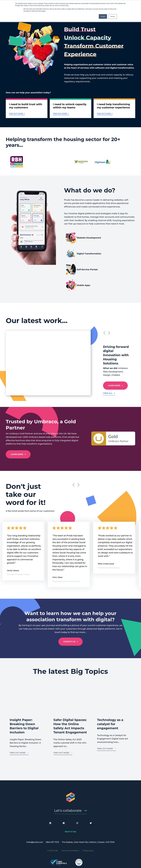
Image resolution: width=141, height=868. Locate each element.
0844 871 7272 (52, 822)
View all (109, 370)
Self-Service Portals (81, 259)
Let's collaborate (68, 789)
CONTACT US (69, 618)
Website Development (78, 243)
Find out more (17, 115)
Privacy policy (88, 830)
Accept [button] (103, 16)
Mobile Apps (113, 259)
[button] (27, 109)
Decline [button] (113, 16)
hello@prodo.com (35, 822)
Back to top (71, 811)
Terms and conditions (70, 830)
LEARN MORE (115, 362)
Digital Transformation (115, 243)
